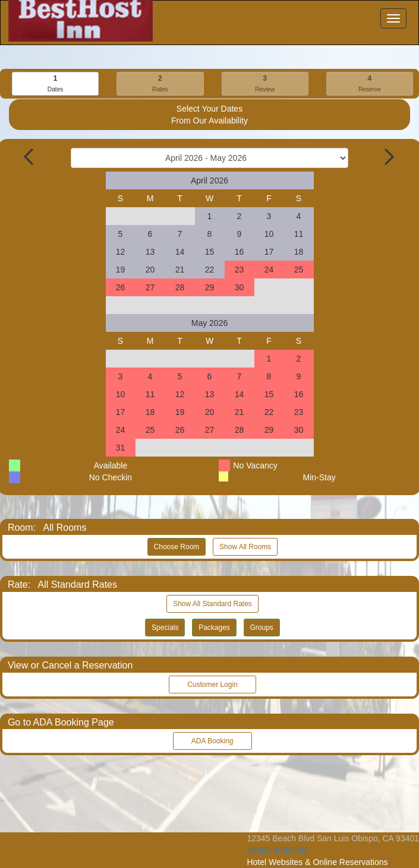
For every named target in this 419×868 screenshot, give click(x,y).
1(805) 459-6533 (278, 850)
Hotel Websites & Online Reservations (317, 862)
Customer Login (212, 685)
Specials (165, 628)
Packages (214, 628)
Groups (262, 628)
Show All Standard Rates (212, 604)
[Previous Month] (30, 157)
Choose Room (177, 547)
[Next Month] (388, 157)
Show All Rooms (245, 547)
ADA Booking (212, 741)
